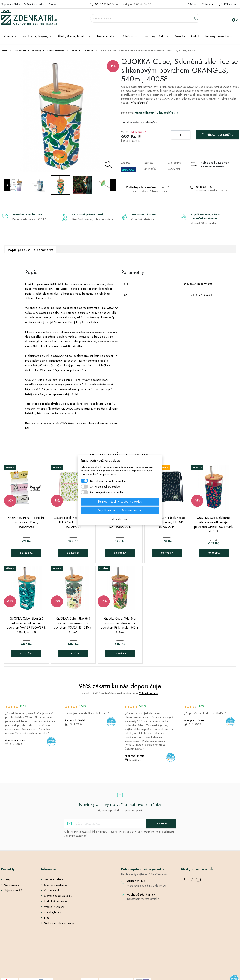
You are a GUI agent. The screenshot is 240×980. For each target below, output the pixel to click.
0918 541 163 (103, 4)
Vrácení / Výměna (34, 4)
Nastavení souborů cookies (59, 923)
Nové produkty (12, 885)
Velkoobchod (51, 890)
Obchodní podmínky (55, 885)
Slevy (7, 879)
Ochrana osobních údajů (58, 896)
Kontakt (53, 4)
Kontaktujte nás (52, 912)
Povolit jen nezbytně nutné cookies (120, 510)
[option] (60, 116)
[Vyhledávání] (145, 18)
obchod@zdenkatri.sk (141, 895)
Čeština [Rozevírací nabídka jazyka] (206, 4)
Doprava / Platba (11, 4)
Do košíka (26, 553)
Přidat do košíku (220, 135)
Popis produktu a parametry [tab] (30, 250)
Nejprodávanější (13, 890)
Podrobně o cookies (55, 901)
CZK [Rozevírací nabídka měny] (190, 4)
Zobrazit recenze (149, 693)
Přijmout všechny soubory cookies (120, 501)
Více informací (139, 103)
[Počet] (180, 135)
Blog (47, 918)
